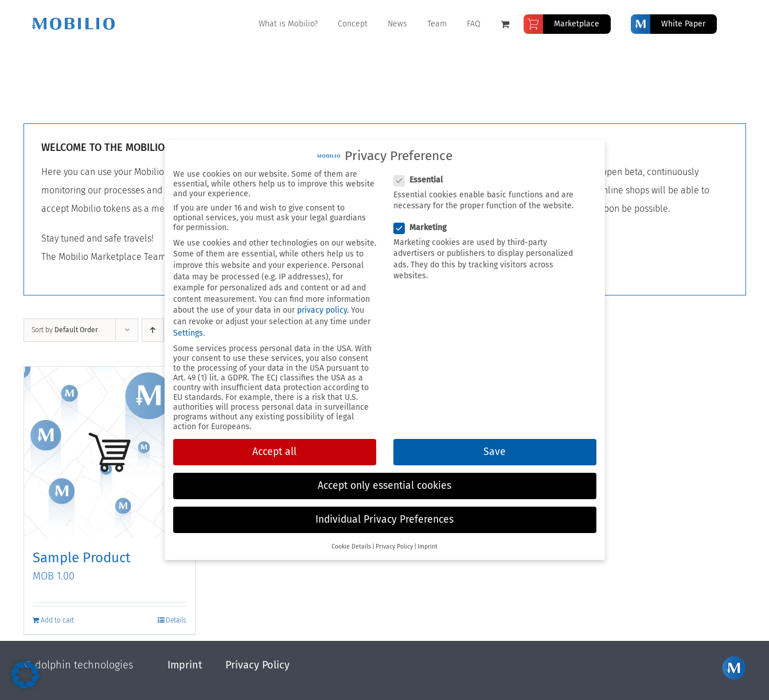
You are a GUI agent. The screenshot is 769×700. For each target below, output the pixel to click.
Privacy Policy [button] (394, 547)
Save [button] (495, 452)
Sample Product (82, 558)
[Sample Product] (110, 452)
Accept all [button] (274, 452)
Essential (423, 180)
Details (176, 620)
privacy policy (322, 310)
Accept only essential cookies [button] (384, 486)
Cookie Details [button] (351, 547)
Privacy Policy (257, 665)
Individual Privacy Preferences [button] (384, 520)
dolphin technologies (84, 665)
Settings (188, 333)
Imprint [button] (428, 547)
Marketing (425, 227)
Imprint (185, 665)
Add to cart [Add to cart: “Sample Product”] (57, 620)
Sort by (65, 330)
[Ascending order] (153, 330)
